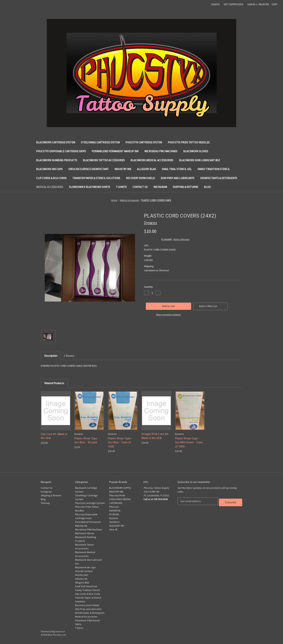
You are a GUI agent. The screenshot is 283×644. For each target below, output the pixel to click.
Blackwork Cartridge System (56, 142)
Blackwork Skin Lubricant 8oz (200, 160)
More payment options (169, 315)
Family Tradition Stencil (214, 169)
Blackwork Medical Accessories (152, 160)
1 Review (69, 356)
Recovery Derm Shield (140, 178)
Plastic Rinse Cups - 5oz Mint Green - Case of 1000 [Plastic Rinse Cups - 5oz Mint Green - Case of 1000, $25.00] (189, 442)
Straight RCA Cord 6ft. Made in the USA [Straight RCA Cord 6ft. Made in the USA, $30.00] (155, 436)
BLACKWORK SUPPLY (120, 488)
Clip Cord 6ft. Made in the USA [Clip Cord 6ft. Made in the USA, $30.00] (54, 436)
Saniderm (114, 522)
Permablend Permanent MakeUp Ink (115, 151)
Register (264, 4)
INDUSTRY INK (116, 492)
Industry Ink (123, 169)
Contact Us (140, 187)
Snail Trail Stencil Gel (177, 169)
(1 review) (167, 239)
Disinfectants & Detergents (219, 178)
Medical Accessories (50, 187)
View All (113, 529)
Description (51, 356)
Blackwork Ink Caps (49, 169)
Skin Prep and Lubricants (178, 178)
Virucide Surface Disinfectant (89, 169)
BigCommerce (58, 631)
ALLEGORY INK (117, 526)
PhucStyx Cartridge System (144, 142)
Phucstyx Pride (117, 495)
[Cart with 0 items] (274, 4)
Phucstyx (114, 507)
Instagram (160, 187)
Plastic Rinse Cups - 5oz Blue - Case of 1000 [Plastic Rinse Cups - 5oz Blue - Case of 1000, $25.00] (120, 442)
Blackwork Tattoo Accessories (104, 160)
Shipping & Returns (185, 187)
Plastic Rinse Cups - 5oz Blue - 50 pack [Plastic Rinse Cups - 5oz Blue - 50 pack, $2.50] (87, 440)
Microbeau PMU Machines (161, 151)
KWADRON (115, 511)
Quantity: (149, 287)
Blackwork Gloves (196, 151)
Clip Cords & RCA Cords (51, 178)
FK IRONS (114, 514)
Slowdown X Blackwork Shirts (90, 187)
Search (215, 4)
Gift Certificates (233, 4)
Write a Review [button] (181, 239)
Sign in (251, 4)
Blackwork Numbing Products (57, 160)
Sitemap (45, 503)
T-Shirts (121, 187)
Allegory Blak (146, 169)
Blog (207, 187)
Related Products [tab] (54, 383)
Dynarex (114, 518)
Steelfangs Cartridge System (100, 142)
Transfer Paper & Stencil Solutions (96, 178)
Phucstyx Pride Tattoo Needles (189, 142)
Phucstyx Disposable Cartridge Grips (61, 151)
